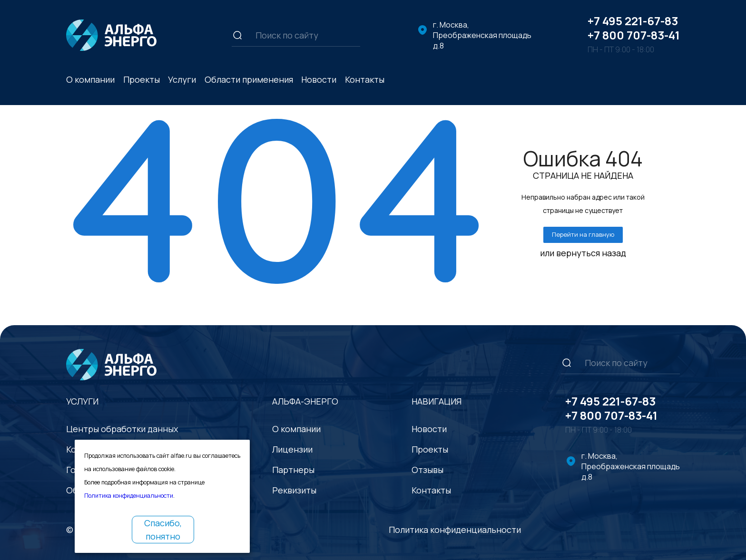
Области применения (249, 79)
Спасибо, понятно (163, 530)
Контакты (365, 79)
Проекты (142, 79)
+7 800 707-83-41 (634, 35)
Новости (319, 79)
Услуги (182, 79)
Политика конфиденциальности (455, 530)
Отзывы (427, 470)
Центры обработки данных (122, 429)
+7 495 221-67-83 (633, 21)
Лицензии (292, 449)
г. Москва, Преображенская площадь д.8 (482, 35)
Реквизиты (294, 490)
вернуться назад (591, 253)
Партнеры (293, 470)
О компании (90, 79)
